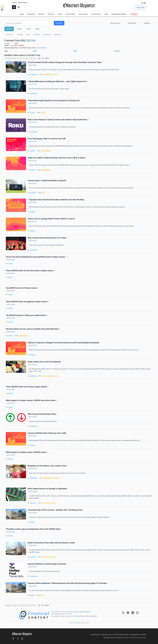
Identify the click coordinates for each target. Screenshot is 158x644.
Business (31, 14)
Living (60, 14)
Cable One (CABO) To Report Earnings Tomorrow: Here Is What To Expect (56, 158)
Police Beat (71, 14)
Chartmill (10, 264)
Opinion (51, 14)
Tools (37, 29)
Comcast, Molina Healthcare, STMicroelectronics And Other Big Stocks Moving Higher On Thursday (68, 583)
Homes (14, 3)
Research (117, 51)
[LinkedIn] (133, 615)
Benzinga (32, 522)
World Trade (57, 478)
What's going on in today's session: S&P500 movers (27, 452)
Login (144, 3)
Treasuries (57, 35)
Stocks (19, 29)
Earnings (43, 113)
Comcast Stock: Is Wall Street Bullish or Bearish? (47, 181)
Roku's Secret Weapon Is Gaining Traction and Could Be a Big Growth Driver (58, 120)
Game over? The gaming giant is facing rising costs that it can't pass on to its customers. (58, 473)
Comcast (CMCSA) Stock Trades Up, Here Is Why (47, 433)
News (22, 14)
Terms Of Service (92, 616)
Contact (126, 638)
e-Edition (134, 14)
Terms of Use (133, 638)
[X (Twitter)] (123, 615)
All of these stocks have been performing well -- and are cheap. (49, 89)
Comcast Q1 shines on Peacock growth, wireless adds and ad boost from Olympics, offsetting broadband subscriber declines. (70, 517)
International (47, 35)
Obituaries (83, 14)
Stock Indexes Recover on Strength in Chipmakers (47, 489)
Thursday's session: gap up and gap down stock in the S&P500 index (34, 529)
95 (39, 58)
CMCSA (30, 40)
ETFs (29, 29)
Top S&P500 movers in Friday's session (22, 288)
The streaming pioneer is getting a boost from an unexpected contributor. (53, 127)
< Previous (8, 58)
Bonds (44, 503)
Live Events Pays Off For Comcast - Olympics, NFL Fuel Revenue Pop (56, 510)
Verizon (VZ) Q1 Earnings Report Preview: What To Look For (51, 219)
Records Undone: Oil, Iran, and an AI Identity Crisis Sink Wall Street (33, 329)
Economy (45, 376)
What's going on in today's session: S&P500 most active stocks (32, 400)
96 (43, 58)
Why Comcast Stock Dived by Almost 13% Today (48, 238)
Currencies (36, 35)
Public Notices (23, 3)
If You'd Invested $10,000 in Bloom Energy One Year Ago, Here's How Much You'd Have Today (65, 62)
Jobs (106, 14)
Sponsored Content (119, 14)
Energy (56, 75)
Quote (35, 51)
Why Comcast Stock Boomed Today (43, 414)
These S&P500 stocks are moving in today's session (27, 387)
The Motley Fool (34, 75)
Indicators (147, 23)
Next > (47, 58)
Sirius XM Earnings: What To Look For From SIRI (47, 139)
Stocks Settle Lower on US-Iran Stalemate (44, 362)
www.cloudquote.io (85, 612)
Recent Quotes (115, 23)
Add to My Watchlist (41, 48)
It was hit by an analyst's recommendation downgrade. (47, 245)
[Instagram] (137, 615)
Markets (9, 29)
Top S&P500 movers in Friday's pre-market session (27, 315)
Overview (20, 35)
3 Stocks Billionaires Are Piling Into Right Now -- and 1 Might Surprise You (58, 81)
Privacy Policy (80, 616)
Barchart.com (33, 193)
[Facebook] (128, 615)
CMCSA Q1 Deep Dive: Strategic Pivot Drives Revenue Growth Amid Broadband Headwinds (63, 343)
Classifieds (96, 14)
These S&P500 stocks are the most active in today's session (30, 271)
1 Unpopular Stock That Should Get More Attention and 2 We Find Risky (56, 200)
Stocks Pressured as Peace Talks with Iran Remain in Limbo (51, 543)
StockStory (33, 113)
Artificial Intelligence (48, 75)
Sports (41, 14)
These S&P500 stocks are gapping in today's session (28, 302)
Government (51, 376)
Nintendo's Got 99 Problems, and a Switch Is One (48, 466)
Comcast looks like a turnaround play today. (43, 421)
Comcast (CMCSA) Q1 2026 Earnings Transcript (47, 564)
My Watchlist (132, 23)
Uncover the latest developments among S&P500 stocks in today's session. (36, 257)
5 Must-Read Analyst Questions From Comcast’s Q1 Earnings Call (54, 101)
